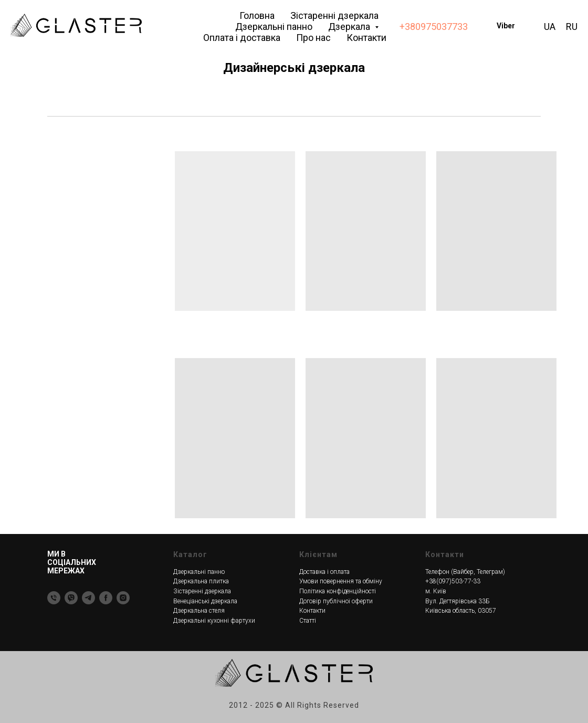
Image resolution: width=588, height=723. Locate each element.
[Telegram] (88, 598)
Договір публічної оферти (336, 601)
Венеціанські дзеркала (205, 601)
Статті (308, 621)
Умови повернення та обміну (341, 581)
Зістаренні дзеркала (334, 15)
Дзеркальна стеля (199, 611)
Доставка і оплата (324, 572)
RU (572, 27)
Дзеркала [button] (350, 27)
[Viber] (71, 598)
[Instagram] (123, 598)
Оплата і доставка (242, 38)
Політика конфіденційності (338, 591)
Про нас (313, 38)
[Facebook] (106, 598)
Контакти (366, 38)
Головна (257, 15)
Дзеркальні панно (274, 27)
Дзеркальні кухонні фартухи (214, 621)
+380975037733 (434, 27)
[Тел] (54, 598)
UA (550, 27)
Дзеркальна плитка (201, 581)
